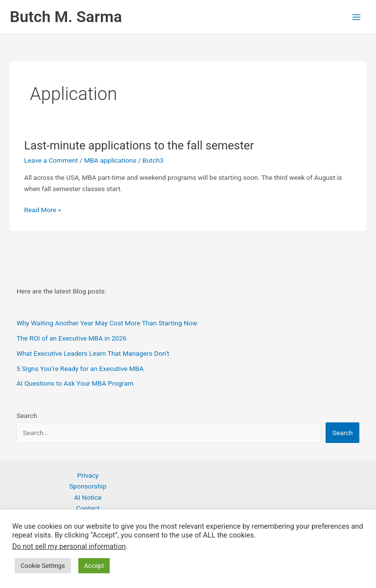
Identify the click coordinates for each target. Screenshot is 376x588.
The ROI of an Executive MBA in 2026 (72, 338)
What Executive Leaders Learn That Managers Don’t (93, 353)
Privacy (88, 475)
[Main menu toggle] (357, 17)
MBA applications (110, 160)
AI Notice (88, 497)
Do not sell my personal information (69, 546)
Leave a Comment (51, 160)
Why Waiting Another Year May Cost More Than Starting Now (107, 323)
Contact (88, 508)
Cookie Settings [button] (43, 566)
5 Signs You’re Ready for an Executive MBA (80, 368)
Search (27, 416)
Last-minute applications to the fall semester (139, 146)
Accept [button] (94, 566)
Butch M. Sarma (66, 17)
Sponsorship (88, 486)
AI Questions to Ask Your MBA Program (75, 383)
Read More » (43, 210)
